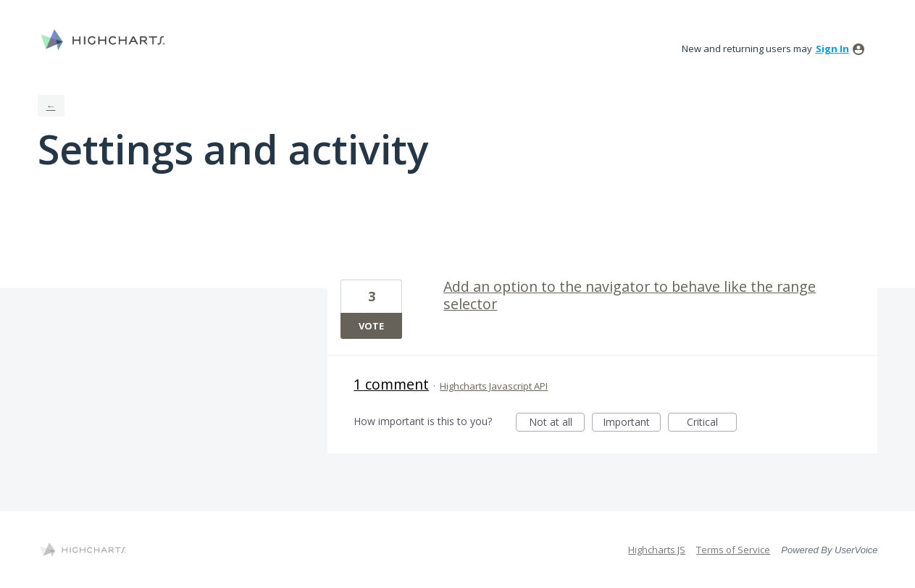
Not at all (557, 423)
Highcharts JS (657, 550)
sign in (832, 49)
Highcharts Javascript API (494, 386)
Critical (712, 423)
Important (632, 423)
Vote (371, 326)
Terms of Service (733, 550)
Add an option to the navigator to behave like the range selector (630, 295)
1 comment (391, 384)
